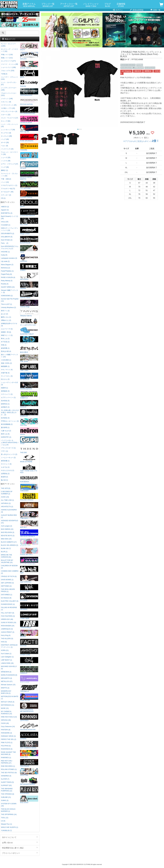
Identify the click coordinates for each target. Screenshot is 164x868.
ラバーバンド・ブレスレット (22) (9, 175)
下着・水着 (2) (6, 179)
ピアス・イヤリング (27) (9, 164)
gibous (29, 203)
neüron (29, 431)
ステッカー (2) (6, 195)
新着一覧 (155, 10)
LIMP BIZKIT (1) (6, 660)
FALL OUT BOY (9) (8, 613)
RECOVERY (29, 276)
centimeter (29, 258)
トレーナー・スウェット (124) (9, 78)
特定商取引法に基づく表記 (20, 848)
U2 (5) (3, 821)
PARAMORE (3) (6, 733)
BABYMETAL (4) (7, 213)
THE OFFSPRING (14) (9, 814)
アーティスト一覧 (69, 5)
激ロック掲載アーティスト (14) (9, 356)
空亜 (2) (4, 345)
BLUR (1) (4, 552)
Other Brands (29, 763)
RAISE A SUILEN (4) (8, 277)
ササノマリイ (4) (7, 370)
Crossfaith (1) (6, 225)
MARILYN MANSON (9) (9, 675)
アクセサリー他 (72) (8, 189)
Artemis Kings (29, 304)
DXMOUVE (29, 413)
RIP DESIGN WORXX (29, 781)
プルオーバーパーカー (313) (9, 94)
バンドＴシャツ (91, 5)
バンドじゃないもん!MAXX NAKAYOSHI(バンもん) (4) (10, 443)
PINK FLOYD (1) (7, 743)
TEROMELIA (29, 688)
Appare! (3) (5, 210)
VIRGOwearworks (29, 92)
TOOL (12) (5, 818)
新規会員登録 (137, 10)
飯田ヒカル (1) (6, 317)
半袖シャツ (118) (7, 55)
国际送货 (138, 71)
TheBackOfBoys (29, 625)
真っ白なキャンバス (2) (9, 454)
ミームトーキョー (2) (8, 458)
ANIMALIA (29, 670)
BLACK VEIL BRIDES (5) (10, 545)
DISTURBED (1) (7, 595)
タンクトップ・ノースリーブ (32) (9, 50)
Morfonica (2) (6, 268)
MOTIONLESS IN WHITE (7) (10, 698)
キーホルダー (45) (7, 192)
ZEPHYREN (29, 717)
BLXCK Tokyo (29, 588)
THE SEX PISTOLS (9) (9, 773)
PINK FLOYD (139, 68)
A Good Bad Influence (29, 213)
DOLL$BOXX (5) (7, 237)
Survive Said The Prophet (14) (10, 300)
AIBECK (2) (5, 207)
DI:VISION (29, 597)
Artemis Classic (29, 295)
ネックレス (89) (6, 136)
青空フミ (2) (5, 311)
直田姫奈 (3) (5, 391)
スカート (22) (6, 115)
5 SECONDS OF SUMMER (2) (7, 493)
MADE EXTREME (29, 459)
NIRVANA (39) (6, 720)
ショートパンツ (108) (8, 67)
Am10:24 (29, 404)
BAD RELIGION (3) (8, 532)
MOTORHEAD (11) (8, 705)
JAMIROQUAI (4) (7, 629)
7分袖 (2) (4, 74)
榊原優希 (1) (5, 366)
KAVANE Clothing (29, 194)
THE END (29, 450)
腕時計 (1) (4, 170)
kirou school (29, 800)
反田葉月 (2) (5, 407)
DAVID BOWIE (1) (7, 580)
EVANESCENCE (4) (8, 604)
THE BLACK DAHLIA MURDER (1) (8, 810)
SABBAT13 (29, 395)
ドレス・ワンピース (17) (9, 118)
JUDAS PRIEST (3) (8, 632)
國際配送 (148, 71)
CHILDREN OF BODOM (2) (9, 567)
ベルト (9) (4, 146)
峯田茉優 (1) (5, 461)
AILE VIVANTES (29, 579)
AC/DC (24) (5, 497)
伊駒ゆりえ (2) (6, 320)
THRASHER (29, 488)
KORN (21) (5, 650)
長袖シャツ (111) (7, 58)
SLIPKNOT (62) (6, 785)
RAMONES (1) (6, 758)
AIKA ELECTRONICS (29, 533)
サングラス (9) (6, 133)
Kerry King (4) (6, 635)
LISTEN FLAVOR (29, 120)
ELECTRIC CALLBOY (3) (10, 601)
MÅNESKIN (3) (6, 672)
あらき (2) (4, 314)
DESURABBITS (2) (8, 234)
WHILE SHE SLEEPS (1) (10, 827)
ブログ (108, 5)
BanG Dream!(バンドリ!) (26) (9, 217)
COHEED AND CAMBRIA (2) (10, 572)
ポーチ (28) (5, 143)
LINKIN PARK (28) (7, 663)
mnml (29, 249)
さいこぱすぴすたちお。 (29, 322)
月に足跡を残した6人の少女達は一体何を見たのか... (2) (10, 412)
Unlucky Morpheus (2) (8, 307)
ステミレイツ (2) (7, 394)
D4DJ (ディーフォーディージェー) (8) (10, 229)
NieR (29, 570)
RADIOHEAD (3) (7, 749)
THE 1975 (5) (6, 488)
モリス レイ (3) (6, 464)
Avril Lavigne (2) (7, 526)
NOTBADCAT (29, 377)
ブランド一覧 (48, 5)
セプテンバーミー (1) (8, 397)
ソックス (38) (6, 161)
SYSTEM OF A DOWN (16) (9, 805)
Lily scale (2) (5, 261)
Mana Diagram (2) (7, 265)
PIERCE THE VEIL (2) (9, 739)
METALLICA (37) (7, 681)
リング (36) (5, 167)
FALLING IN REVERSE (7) (9, 609)
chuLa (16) (5, 222)
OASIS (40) (5, 723)
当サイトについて (20, 837)
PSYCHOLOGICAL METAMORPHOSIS (29, 707)
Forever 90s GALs (29, 552)
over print (29, 56)
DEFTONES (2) (6, 586)
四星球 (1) (4, 388)
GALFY (29, 47)
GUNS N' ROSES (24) (9, 623)
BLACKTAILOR (29, 240)
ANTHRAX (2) (6, 503)
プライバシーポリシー (20, 853)
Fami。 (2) (5, 243)
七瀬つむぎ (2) (6, 431)
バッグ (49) (5, 139)
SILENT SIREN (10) (8, 287)
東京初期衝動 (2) (7, 424)
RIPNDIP (29, 165)
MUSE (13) (5, 708)
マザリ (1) (4, 451)
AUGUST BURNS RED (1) (9, 516)
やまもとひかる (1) (8, 470)
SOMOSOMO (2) (7, 296)
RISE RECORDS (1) (8, 766)
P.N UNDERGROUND (29, 110)
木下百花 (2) (5, 342)
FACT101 (29, 643)
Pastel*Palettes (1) (7, 271)
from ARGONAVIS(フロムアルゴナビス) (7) (10, 247)
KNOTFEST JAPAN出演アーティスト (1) (9, 646)
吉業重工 (29, 267)
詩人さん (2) (5, 379)
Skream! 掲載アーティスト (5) (9, 291)
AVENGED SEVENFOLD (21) (10, 522)
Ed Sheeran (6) (6, 598)
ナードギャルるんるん (29, 561)
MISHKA (29, 634)
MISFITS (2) (5, 688)
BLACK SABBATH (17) (9, 542)
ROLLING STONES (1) (9, 769)
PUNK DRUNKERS (29, 138)
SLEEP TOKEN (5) (7, 782)
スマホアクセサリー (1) (9, 185)
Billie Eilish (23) (6, 539)
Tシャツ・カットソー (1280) (8, 45)
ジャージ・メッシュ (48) (9, 64)
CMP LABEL (29, 367)
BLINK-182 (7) (6, 548)
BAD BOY (29, 524)
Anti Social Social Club (29, 727)
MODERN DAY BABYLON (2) (6, 692)
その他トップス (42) (8, 108)
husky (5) (4, 255)
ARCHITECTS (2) (7, 507)
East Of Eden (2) (7, 240)
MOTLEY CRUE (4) (8, 702)
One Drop (29, 422)
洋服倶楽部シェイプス (29, 515)
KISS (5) (4, 642)
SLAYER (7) (5, 779)
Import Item (29, 754)
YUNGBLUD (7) (6, 831)
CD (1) (3, 198)
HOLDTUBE (29, 772)
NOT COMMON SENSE (29, 745)
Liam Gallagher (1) (7, 657)
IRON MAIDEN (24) (8, 626)
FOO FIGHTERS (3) (8, 616)
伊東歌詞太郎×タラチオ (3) (9, 325)
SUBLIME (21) (6, 797)
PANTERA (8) (6, 730)
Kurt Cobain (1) (6, 654)
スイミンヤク (29, 679)
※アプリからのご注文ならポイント (141, 141)
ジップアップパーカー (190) (9, 89)
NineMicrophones (29, 386)
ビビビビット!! (29, 542)
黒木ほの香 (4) (6, 351)
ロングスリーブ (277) (8, 61)
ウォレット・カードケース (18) (9, 153)
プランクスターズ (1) (8, 448)
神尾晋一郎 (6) (6, 332)
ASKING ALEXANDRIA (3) (9, 511)
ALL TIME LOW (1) (7, 500)
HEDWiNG (29, 606)
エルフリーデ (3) (7, 329)
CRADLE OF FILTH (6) (9, 576)
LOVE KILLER (29, 697)
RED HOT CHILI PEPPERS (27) (7, 762)
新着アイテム (29, 5)
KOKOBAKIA (29, 479)
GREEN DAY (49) (7, 619)
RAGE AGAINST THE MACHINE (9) (8, 753)
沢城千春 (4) (5, 373)
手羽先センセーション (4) (10, 421)
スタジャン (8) (6, 102)
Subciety (29, 83)
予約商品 (140, 65)
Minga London (29, 231)
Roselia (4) (5, 284)
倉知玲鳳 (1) (5, 348)
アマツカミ (29, 340)
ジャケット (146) (7, 99)
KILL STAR (29, 222)
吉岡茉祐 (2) (5, 474)
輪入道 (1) (4, 480)
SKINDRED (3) (6, 776)
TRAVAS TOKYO (29, 313)
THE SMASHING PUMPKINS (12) (7, 790)
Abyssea (29, 285)
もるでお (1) (5, 467)
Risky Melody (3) (7, 281)
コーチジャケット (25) (9, 105)
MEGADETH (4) (6, 678)
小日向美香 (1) (6, 360)
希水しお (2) (5, 339)
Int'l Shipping (126, 71)
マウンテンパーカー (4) (9, 111)
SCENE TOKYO (29, 65)
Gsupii (29, 440)
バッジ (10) (5, 182)
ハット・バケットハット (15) (9, 125)
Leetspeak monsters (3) (9, 258)
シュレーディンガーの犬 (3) (9, 384)
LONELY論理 (29, 615)
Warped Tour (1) (6, 824)
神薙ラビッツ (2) (7, 335)
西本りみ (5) (5, 434)
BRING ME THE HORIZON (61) (7, 556)
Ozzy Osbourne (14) (8, 727)
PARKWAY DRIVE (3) (8, 736)
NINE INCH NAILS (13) (9, 717)
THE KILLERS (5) (7, 639)
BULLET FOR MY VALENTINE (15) (7, 561)
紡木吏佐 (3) (5, 418)
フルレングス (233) (8, 71)
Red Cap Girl (29, 129)
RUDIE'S (29, 156)
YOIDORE (29, 147)
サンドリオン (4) (7, 376)
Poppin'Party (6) (6, 274)
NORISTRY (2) (6, 437)
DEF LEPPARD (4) (7, 583)
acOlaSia (29, 736)
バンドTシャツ (150, 68)
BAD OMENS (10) (7, 529)
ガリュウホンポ (29, 661)
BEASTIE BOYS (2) (8, 536)
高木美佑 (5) (5, 401)
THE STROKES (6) (8, 794)
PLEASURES (29, 790)
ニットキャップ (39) (8, 130)
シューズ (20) (6, 158)
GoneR (29, 506)
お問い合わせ (20, 842)
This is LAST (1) (6, 304)
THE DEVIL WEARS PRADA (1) (8, 590)
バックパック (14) (7, 149)
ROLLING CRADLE (29, 497)
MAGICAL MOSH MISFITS (29, 175)
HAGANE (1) (5, 252)
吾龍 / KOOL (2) (6, 363)
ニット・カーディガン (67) (9, 84)
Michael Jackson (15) (8, 685)
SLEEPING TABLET (29, 331)
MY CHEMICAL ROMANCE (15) (6, 713)
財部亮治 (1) (5, 404)
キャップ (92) (6, 121)
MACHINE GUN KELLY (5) (9, 668)
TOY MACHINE (29, 185)
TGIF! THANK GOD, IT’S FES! (29, 469)
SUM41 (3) (5, 800)
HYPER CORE (29, 652)
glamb (29, 74)
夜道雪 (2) (4, 477)
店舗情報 (121, 5)
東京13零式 (29, 349)
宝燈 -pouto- (29, 358)
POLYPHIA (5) (6, 746)
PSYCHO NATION (29, 101)
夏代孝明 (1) (5, 428)
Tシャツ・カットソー (128, 65)
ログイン (118, 10)
